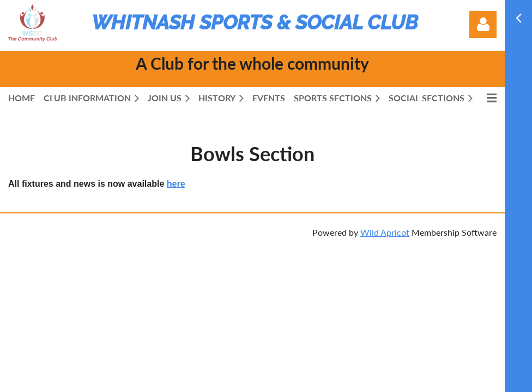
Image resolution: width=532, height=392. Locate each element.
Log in (483, 24)
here (176, 184)
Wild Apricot (385, 232)
